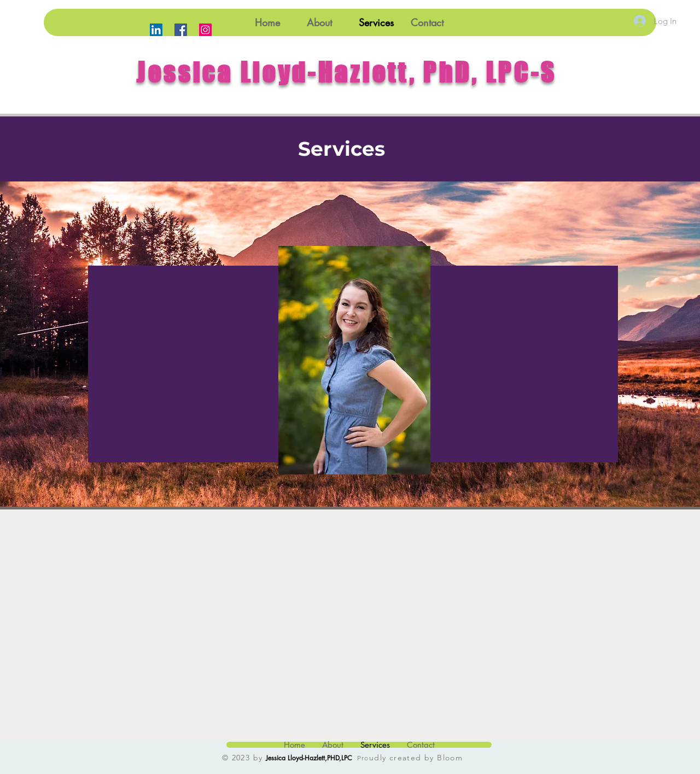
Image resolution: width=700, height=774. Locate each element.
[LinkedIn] (156, 30)
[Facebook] (181, 30)
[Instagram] (205, 30)
